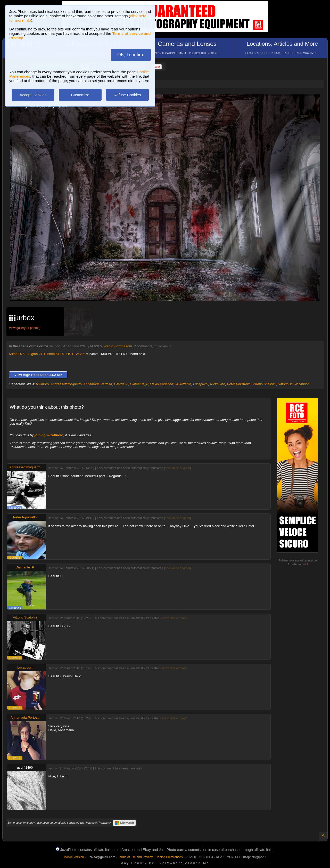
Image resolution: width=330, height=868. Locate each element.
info (305, 564)
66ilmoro (42, 384)
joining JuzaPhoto (49, 435)
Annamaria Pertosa (98, 384)
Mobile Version (74, 857)
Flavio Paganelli (162, 384)
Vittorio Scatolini (264, 384)
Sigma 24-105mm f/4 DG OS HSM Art (56, 354)
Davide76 (121, 384)
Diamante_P (139, 384)
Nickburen (218, 384)
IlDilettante (183, 384)
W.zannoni (302, 384)
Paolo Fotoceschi (118, 346)
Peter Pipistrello (239, 384)
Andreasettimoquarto (66, 384)
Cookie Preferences (169, 857)
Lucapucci (201, 384)
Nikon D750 (18, 354)
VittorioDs (285, 384)
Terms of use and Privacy (135, 857)
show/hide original (177, 468)
